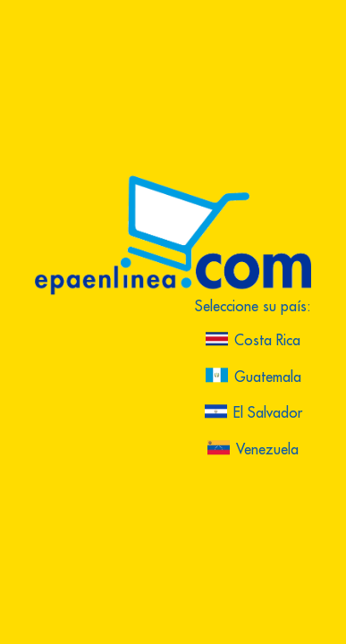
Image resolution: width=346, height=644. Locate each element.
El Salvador (253, 413)
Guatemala (253, 377)
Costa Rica (253, 342)
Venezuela (253, 451)
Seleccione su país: (253, 308)
